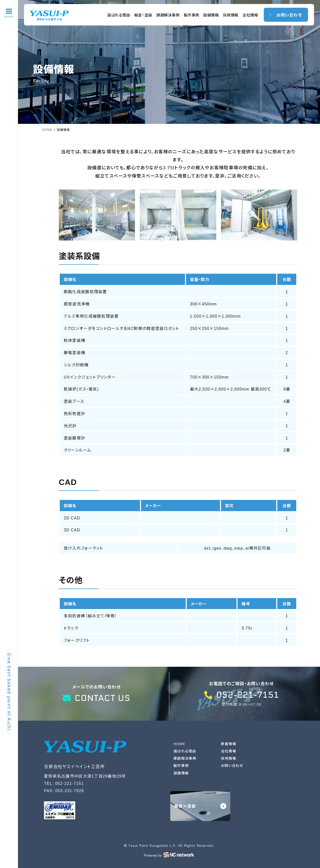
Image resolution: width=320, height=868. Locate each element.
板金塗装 (143, 15)
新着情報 (229, 744)
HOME (179, 744)
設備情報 (211, 15)
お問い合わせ (232, 765)
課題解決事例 (168, 15)
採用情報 (231, 15)
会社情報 (250, 15)
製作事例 (191, 15)
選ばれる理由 (119, 15)
